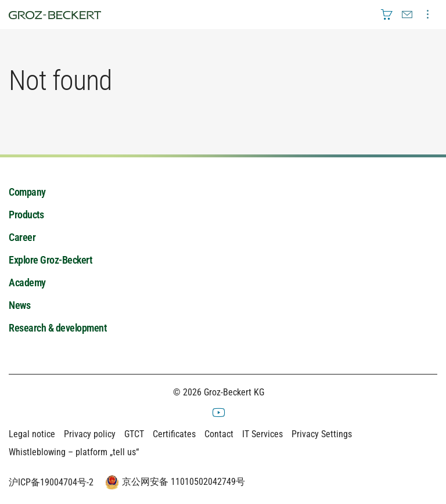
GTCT (134, 434)
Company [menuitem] (27, 192)
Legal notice (32, 434)
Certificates (174, 434)
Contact (219, 434)
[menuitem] (387, 15)
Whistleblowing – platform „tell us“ (74, 452)
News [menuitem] (19, 305)
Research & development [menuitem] (57, 328)
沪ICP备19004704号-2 (51, 482)
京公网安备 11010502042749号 (174, 483)
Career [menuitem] (22, 237)
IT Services (262, 434)
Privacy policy (90, 434)
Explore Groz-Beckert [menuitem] (50, 260)
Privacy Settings (322, 434)
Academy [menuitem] (27, 282)
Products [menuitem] (26, 215)
